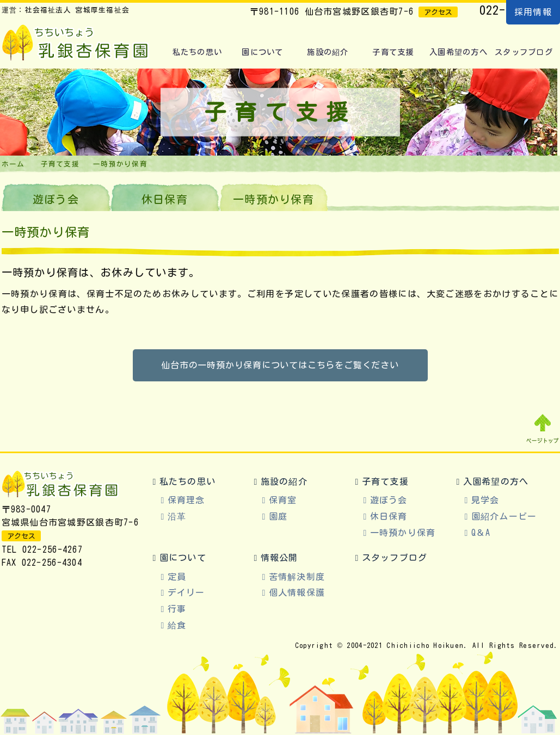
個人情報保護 (297, 592)
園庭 (278, 516)
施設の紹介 (328, 52)
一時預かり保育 (403, 533)
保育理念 (186, 500)
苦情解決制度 (297, 577)
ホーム (13, 164)
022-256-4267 (53, 549)
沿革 (177, 516)
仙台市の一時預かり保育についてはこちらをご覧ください (280, 365)
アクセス (438, 12)
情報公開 (279, 558)
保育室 (283, 500)
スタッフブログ (524, 52)
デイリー (186, 592)
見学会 (485, 500)
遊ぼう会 (56, 199)
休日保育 (165, 199)
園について (262, 52)
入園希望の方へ (459, 52)
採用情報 (533, 12)
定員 (177, 577)
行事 (177, 609)
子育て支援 (393, 52)
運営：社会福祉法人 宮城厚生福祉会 (66, 10)
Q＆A (481, 533)
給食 (177, 625)
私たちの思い (198, 52)
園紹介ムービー (504, 516)
